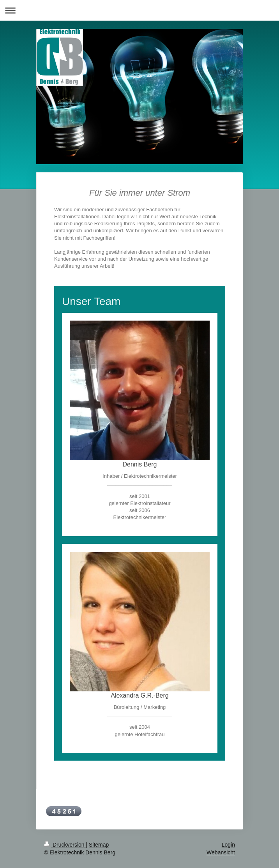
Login (228, 845)
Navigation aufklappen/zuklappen (139, 10)
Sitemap (99, 845)
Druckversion (65, 845)
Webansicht (221, 852)
